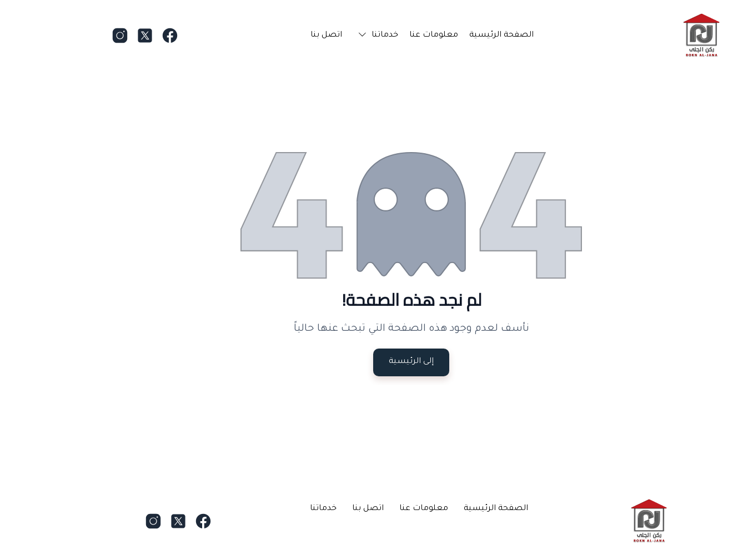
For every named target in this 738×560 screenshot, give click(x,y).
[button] (333, 36)
